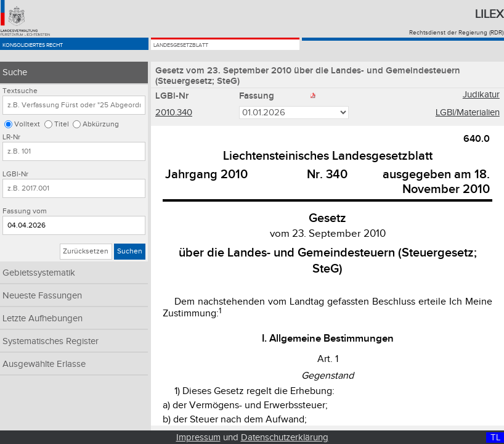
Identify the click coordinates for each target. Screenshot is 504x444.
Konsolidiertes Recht (60, 51)
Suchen (130, 251)
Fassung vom (25, 211)
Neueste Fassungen (42, 296)
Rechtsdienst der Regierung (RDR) (456, 33)
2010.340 (174, 114)
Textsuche (20, 91)
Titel (62, 124)
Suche (15, 72)
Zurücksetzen (86, 251)
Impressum (198, 438)
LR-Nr (11, 137)
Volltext (27, 124)
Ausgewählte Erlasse (44, 364)
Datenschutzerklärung (285, 438)
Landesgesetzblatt (205, 51)
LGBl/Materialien (468, 114)
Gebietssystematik (39, 273)
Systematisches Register (51, 341)
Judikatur (481, 97)
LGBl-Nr (15, 174)
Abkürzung (101, 124)
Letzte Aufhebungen (43, 319)
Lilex (489, 14)
